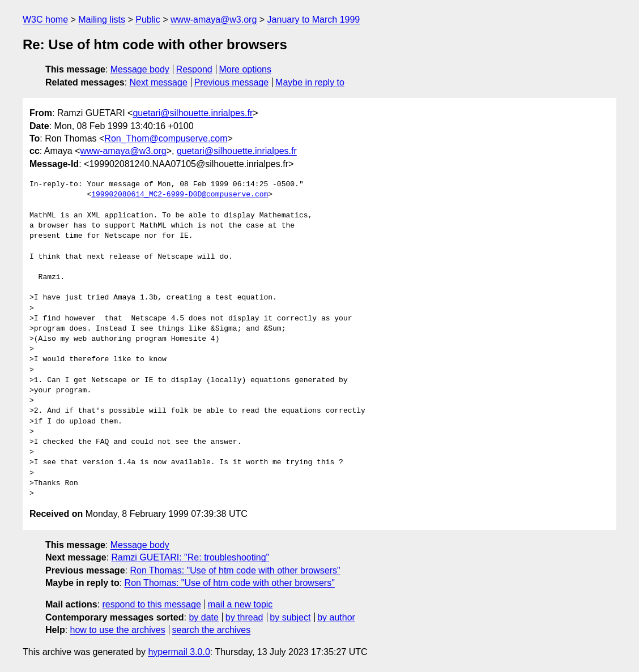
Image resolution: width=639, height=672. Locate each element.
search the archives (212, 630)
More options (246, 69)
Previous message (232, 82)
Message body (140, 69)
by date (203, 617)
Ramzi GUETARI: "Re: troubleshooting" (191, 557)
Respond (194, 69)
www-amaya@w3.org (214, 20)
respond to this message (151, 604)
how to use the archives (118, 630)
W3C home (45, 20)
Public (148, 20)
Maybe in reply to (310, 82)
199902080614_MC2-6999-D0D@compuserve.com (180, 195)
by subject (290, 617)
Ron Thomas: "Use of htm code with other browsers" (235, 570)
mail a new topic (240, 604)
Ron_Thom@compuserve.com (166, 138)
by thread (244, 617)
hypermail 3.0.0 (179, 652)
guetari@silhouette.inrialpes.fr (193, 113)
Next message (159, 82)
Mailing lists (102, 20)
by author (336, 617)
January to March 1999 (314, 20)
